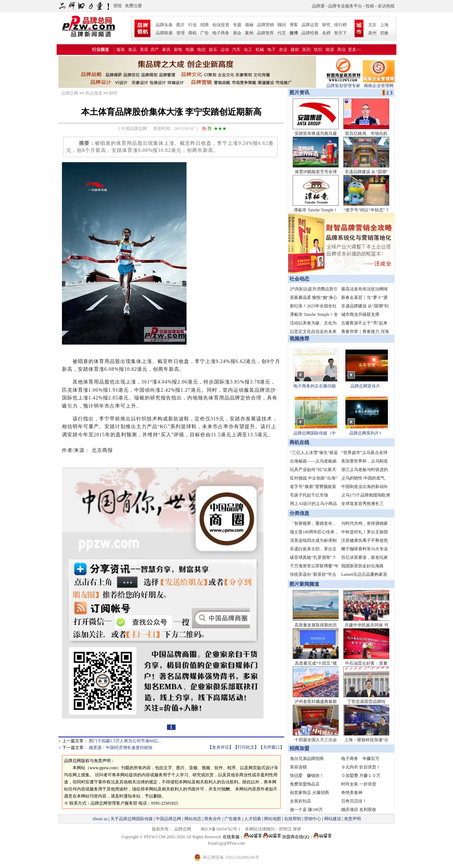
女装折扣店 (300, 801)
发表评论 (220, 747)
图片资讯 (299, 93)
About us (100, 819)
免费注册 (133, 6)
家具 (166, 50)
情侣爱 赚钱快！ (307, 776)
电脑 (190, 50)
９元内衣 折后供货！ (361, 767)
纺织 (318, 50)
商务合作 (213, 819)
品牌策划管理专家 (343, 83)
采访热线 (386, 6)
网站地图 (273, 819)
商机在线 (299, 442)
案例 (249, 33)
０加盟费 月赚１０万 (361, 776)
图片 (180, 25)
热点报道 (94, 93)
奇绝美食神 (352, 793)
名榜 (326, 33)
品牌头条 (164, 25)
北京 (372, 25)
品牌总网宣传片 (365, 386)
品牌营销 (265, 25)
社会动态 (299, 279)
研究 (326, 25)
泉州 (372, 33)
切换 (384, 33)
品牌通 (318, 6)
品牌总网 (70, 93)
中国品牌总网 (168, 819)
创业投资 (221, 25)
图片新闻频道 (304, 584)
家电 (178, 50)
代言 (282, 33)
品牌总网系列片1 (365, 433)
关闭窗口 (271, 747)
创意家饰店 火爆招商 (309, 793)
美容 (144, 50)
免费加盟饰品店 (305, 784)
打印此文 (246, 747)
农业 (283, 50)
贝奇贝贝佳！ (354, 801)
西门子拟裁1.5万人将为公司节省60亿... (125, 741)
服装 (121, 50)
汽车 (236, 50)
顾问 (282, 25)
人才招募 (253, 819)
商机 (193, 33)
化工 (248, 50)
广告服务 (233, 819)
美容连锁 (298, 767)
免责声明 (352, 819)
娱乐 (213, 50)
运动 (225, 50)
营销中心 (312, 819)
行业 (193, 25)
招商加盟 (299, 748)
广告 (205, 33)
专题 (237, 25)
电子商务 (221, 33)
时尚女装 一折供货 (359, 784)
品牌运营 (310, 25)
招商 (205, 25)
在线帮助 (293, 819)
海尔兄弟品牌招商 (307, 759)
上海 (384, 25)
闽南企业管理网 (379, 83)
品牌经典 (310, 33)
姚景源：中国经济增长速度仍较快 (121, 748)
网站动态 (193, 819)
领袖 (249, 25)
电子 (271, 50)
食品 (132, 50)
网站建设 (333, 819)
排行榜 (340, 25)
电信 (201, 50)
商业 (342, 50)
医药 (306, 50)
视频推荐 (299, 339)
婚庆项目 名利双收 (359, 810)
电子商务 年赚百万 (360, 759)
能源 (330, 50)
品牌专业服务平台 (345, 6)
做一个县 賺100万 (306, 810)
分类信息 (299, 513)
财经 (113, 93)
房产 (155, 50)
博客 (294, 25)
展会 (237, 33)
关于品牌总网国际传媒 (132, 819)
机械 (260, 50)
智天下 (340, 33)
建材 (295, 50)
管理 (180, 33)
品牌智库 (265, 33)
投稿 (370, 6)
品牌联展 (164, 33)
